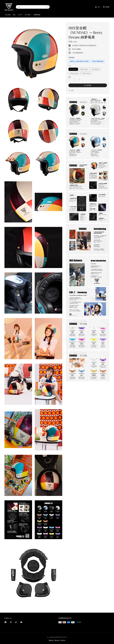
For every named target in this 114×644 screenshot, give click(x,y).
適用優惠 (71, 57)
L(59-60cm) (95, 69)
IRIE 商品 (27, 15)
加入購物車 (88, 85)
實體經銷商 (37, 15)
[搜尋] (47, 7)
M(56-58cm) (84, 69)
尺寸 (70, 66)
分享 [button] (71, 90)
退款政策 (63, 640)
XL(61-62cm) (74, 73)
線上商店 (8, 15)
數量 (70, 77)
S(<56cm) (73, 69)
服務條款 (51, 640)
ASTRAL (20, 15)
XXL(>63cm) (86, 73)
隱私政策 (57, 640)
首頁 (14, 15)
